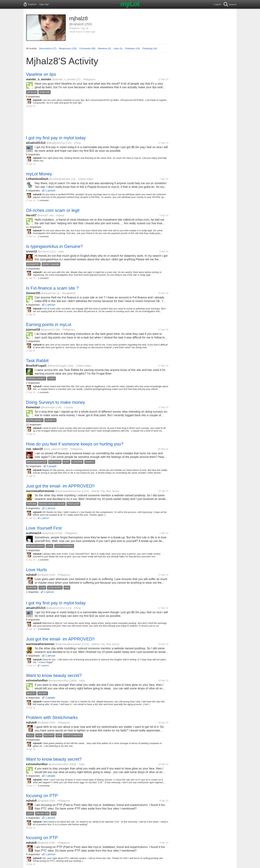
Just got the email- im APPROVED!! (60, 486)
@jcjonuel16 (48, 330)
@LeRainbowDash (60, 179)
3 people (52, 466)
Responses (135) (68, 48)
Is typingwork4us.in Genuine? (54, 246)
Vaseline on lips (41, 74)
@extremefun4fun (58, 681)
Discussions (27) (48, 48)
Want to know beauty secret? (54, 675)
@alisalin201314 (55, 143)
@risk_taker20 (52, 449)
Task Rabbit (37, 361)
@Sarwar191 (49, 293)
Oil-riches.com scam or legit (53, 210)
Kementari (33, 407)
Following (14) (150, 48)
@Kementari (48, 407)
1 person (50, 191)
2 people (50, 698)
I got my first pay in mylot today (56, 138)
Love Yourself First (44, 528)
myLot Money (39, 174)
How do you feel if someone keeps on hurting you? (75, 444)
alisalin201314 (36, 143)
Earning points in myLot (49, 324)
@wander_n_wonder (64, 79)
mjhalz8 (31, 575)
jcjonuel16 (33, 330)
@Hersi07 (43, 215)
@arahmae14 (49, 533)
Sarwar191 (33, 293)
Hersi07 (31, 215)
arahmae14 (34, 533)
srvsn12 (32, 251)
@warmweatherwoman (68, 491)
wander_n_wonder (39, 79)
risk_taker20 (34, 449)
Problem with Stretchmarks (52, 717)
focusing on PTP (42, 796)
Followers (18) (132, 48)
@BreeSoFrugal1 (57, 366)
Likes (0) (118, 48)
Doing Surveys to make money (56, 402)
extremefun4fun (37, 680)
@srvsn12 (43, 252)
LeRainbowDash (37, 179)
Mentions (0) (104, 48)
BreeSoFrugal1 (36, 366)
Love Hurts (36, 570)
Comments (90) (87, 48)
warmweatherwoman (40, 491)
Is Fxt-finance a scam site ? (52, 288)
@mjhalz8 (43, 575)
